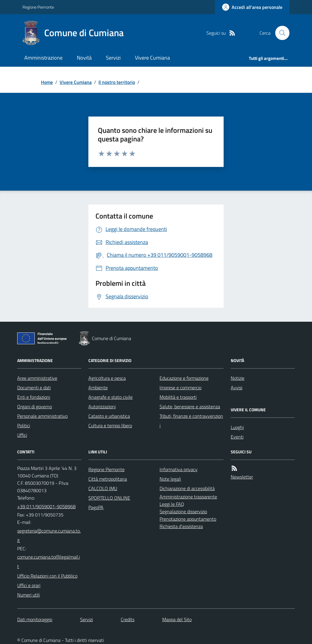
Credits (128, 619)
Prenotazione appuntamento (188, 519)
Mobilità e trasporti (178, 397)
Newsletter (242, 477)
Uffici (22, 435)
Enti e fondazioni (34, 397)
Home (47, 82)
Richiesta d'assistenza (181, 526)
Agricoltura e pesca (107, 378)
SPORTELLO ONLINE (109, 498)
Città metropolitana (108, 479)
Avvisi (237, 388)
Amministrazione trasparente (188, 497)
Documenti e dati (34, 388)
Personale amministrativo (42, 416)
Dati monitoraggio (35, 619)
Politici (24, 425)
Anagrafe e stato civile (110, 397)
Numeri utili (28, 595)
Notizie (238, 378)
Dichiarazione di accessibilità (187, 488)
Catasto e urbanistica (109, 416)
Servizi (113, 58)
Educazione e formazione (184, 378)
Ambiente (98, 388)
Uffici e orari (29, 585)
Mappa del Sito (177, 619)
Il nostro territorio (117, 82)
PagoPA (96, 507)
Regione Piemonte (38, 7)
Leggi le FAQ (172, 504)
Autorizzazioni (102, 407)
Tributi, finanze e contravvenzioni (191, 421)
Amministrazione (43, 58)
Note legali (170, 479)
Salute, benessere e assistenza (190, 407)
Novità (84, 58)
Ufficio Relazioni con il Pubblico (47, 576)
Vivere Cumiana (152, 58)
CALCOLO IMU (103, 488)
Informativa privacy (179, 469)
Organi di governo (35, 407)
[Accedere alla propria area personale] (252, 7)
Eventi (237, 437)
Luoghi (237, 427)
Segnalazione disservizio (183, 511)
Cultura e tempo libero (110, 425)
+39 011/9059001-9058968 (46, 506)
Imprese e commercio (180, 388)
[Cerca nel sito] (280, 33)
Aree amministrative (37, 378)
